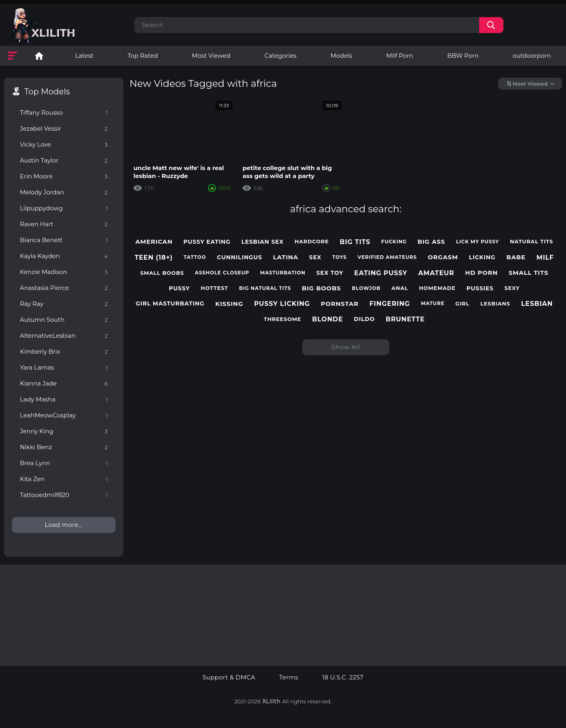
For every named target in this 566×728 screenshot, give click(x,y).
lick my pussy (478, 242)
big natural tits (265, 288)
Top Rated (143, 56)
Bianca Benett (64, 240)
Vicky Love (64, 144)
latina (285, 257)
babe (516, 257)
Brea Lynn (64, 463)
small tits (529, 273)
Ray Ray (64, 304)
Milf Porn (400, 56)
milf (545, 257)
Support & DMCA (229, 677)
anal (400, 288)
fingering (390, 304)
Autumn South (64, 320)
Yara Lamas (64, 367)
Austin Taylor (64, 160)
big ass (431, 242)
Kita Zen (64, 479)
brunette (405, 319)
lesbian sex (262, 242)
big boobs (321, 288)
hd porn (482, 273)
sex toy (330, 273)
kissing (229, 304)
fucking (394, 242)
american (154, 242)
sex (315, 257)
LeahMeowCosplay (64, 415)
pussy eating (207, 242)
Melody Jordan (64, 192)
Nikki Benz (64, 447)
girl (462, 304)
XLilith (272, 701)
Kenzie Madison (64, 272)
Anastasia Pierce (64, 288)
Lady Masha (64, 399)
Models (341, 56)
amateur (436, 273)
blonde (328, 319)
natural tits (532, 242)
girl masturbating (170, 304)
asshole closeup (222, 273)
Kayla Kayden (64, 256)
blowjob (366, 288)
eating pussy (381, 273)
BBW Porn (463, 56)
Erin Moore (64, 176)
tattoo (195, 257)
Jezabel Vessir (64, 128)
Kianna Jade (64, 383)
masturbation (283, 273)
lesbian (537, 304)
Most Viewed (211, 56)
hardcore (311, 242)
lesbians (495, 304)
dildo (364, 319)
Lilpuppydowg (64, 208)
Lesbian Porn (39, 56)
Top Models (47, 92)
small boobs (162, 273)
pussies (480, 289)
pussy (179, 289)
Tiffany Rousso (64, 113)
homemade (437, 288)
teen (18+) (154, 257)
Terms (289, 677)
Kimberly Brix (64, 351)
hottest (214, 288)
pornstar (340, 304)
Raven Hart (64, 224)
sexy (512, 288)
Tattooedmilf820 (64, 495)
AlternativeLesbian (64, 336)
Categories (280, 56)
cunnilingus (240, 257)
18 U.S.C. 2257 (343, 677)
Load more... (64, 525)
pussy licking (282, 304)
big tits (355, 242)
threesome (282, 319)
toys (339, 257)
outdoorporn (532, 56)
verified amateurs (387, 257)
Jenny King (64, 431)
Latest (84, 56)
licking (482, 257)
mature (433, 303)
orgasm (443, 257)
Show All (346, 347)
